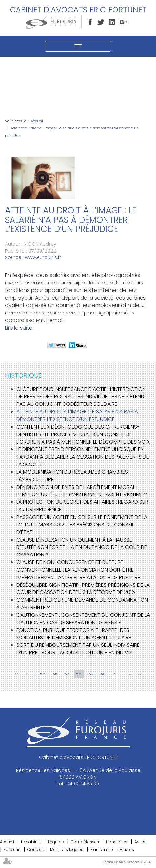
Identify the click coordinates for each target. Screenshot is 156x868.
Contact (35, 849)
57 (67, 674)
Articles (127, 849)
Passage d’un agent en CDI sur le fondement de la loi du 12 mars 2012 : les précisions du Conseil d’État (82, 525)
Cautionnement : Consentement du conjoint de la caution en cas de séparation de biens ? (83, 619)
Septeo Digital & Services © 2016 (127, 862)
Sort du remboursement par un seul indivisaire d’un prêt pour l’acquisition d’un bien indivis (78, 649)
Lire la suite (19, 328)
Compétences (85, 842)
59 (91, 674)
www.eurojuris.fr (43, 257)
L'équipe (56, 842)
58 (79, 674)
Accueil (37, 121)
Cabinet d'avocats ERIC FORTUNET (78, 9)
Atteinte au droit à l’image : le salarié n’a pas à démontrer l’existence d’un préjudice (77, 415)
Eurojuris (12, 849)
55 (43, 674)
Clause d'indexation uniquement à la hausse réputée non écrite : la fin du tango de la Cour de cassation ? (82, 547)
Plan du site (102, 849)
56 (55, 674)
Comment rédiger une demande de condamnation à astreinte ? (82, 604)
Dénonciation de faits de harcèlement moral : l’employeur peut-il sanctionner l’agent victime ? (82, 491)
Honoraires (117, 842)
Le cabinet (31, 842)
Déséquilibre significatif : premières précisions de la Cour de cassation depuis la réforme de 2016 (83, 589)
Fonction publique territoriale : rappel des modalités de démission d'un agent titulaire (74, 634)
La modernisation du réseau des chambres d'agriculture (72, 476)
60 (103, 674)
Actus (140, 842)
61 (114, 674)
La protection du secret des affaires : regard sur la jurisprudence (82, 506)
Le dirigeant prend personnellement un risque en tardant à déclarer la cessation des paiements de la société (83, 457)
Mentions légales (67, 849)
